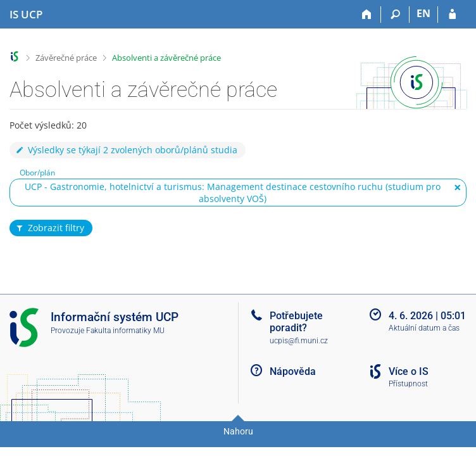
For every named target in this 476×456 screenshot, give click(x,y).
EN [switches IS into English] (423, 13)
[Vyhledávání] (395, 15)
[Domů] (367, 15)
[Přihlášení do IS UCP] (452, 15)
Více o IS (409, 371)
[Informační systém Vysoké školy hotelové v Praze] (26, 15)
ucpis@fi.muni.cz (299, 341)
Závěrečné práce (66, 58)
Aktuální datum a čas (424, 328)
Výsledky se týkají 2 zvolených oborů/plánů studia (126, 150)
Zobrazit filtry (49, 228)
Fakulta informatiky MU (125, 331)
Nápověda (293, 371)
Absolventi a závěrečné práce (166, 58)
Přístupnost (408, 384)
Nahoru (238, 431)
